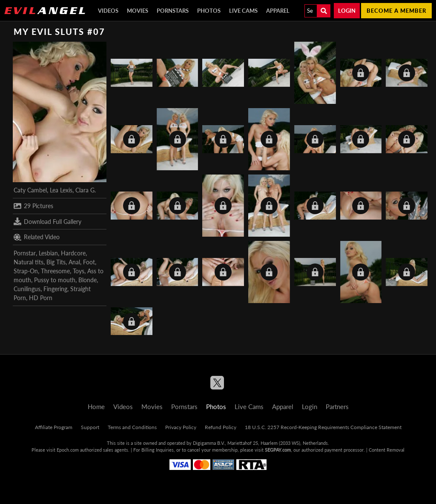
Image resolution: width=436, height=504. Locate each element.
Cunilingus (27, 289)
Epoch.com (68, 450)
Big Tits (56, 262)
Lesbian (48, 253)
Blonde (87, 280)
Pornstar (25, 253)
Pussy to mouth (55, 280)
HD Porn (41, 298)
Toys (79, 271)
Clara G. (86, 190)
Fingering (55, 289)
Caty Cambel (30, 190)
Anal (74, 262)
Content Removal (387, 450)
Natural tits (29, 262)
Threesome (55, 271)
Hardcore (73, 253)
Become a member (396, 11)
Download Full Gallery (47, 221)
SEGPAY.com (278, 450)
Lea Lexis (61, 190)
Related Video (37, 237)
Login (347, 11)
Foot (89, 262)
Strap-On (26, 271)
